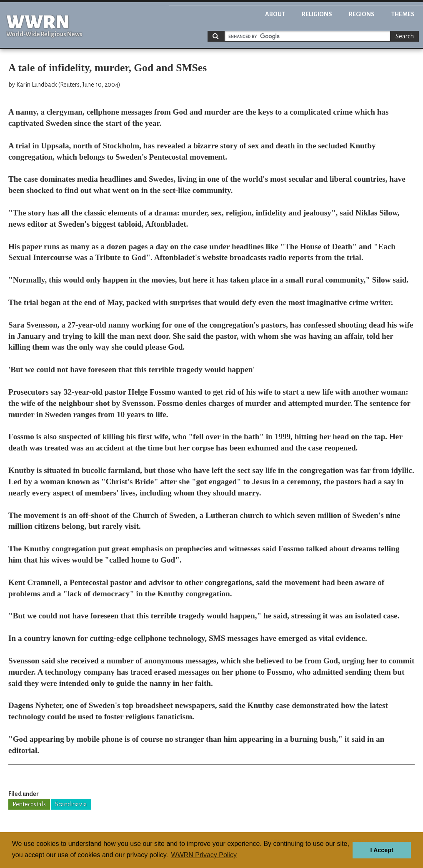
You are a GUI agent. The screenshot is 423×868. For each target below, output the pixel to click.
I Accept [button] (382, 850)
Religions (317, 14)
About (275, 14)
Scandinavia (71, 804)
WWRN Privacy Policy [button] (204, 855)
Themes (403, 14)
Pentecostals (29, 804)
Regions (362, 14)
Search (405, 36)
